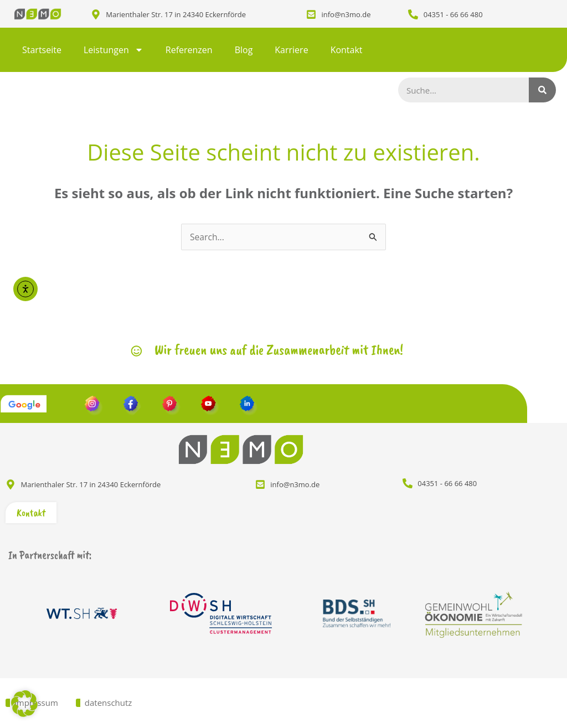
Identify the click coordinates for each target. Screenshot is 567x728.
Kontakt (347, 50)
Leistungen (114, 50)
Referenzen (189, 50)
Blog (244, 50)
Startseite (42, 50)
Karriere (291, 50)
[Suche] (543, 90)
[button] (24, 704)
